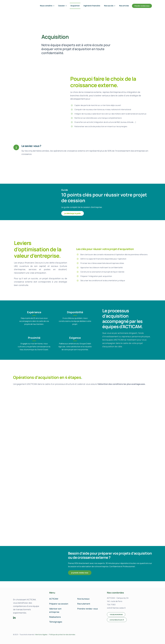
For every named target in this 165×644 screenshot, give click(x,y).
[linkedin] (14, 618)
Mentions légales (41, 634)
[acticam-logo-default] (23, 4)
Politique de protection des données (62, 634)
